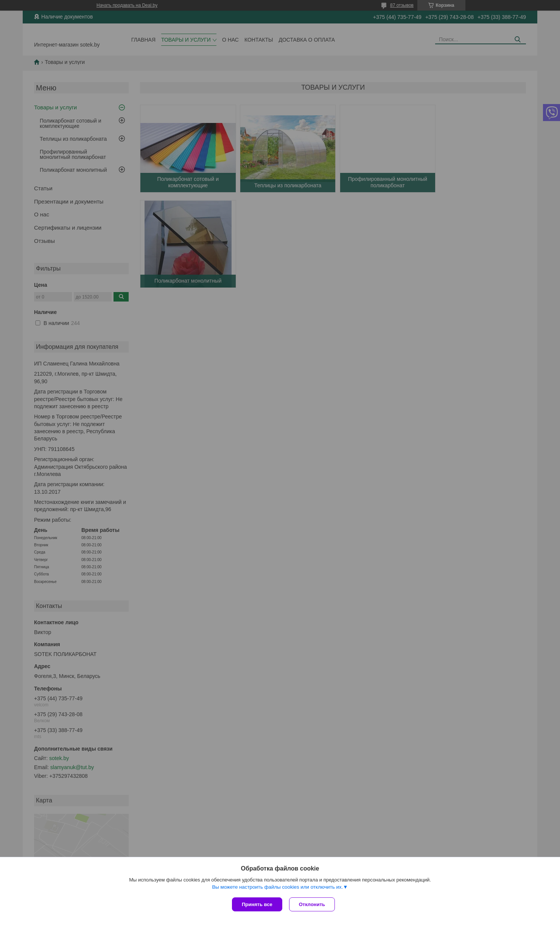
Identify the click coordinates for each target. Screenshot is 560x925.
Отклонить (313, 904)
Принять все (257, 904)
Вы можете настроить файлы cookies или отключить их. (277, 888)
